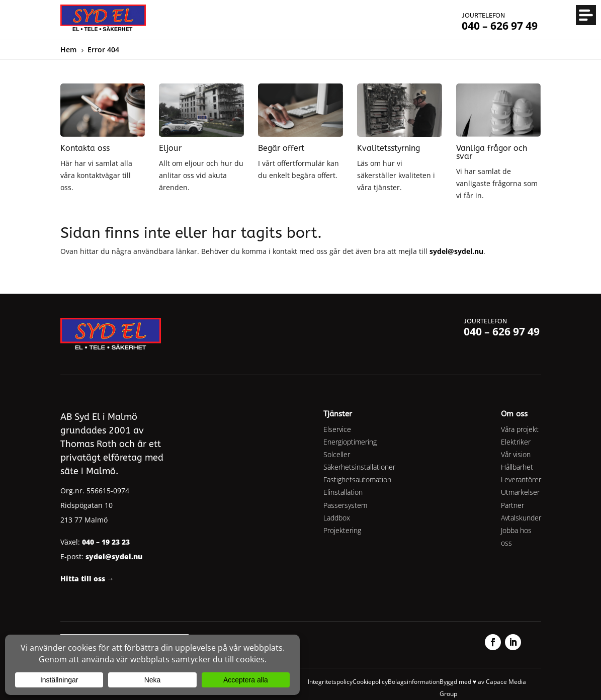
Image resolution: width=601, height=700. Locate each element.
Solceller (337, 454)
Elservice (337, 429)
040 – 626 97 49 (502, 331)
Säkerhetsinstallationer (359, 467)
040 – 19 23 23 (106, 542)
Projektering (342, 530)
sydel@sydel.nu (456, 251)
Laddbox (337, 518)
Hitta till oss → (87, 579)
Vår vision (516, 454)
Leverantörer (521, 479)
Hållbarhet (517, 467)
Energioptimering (350, 442)
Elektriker (516, 442)
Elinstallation (343, 492)
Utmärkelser (520, 492)
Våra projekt (520, 429)
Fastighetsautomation (357, 479)
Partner (512, 505)
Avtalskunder (521, 518)
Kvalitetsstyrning (389, 148)
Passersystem (345, 505)
